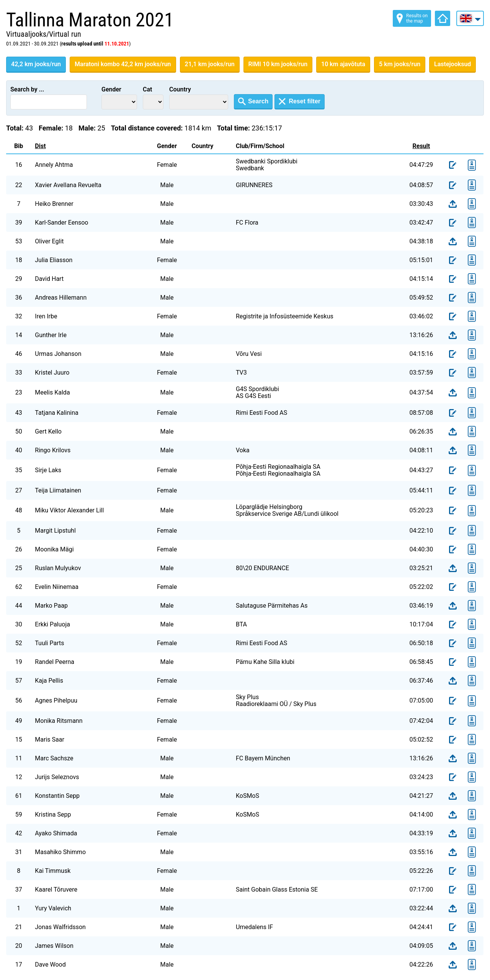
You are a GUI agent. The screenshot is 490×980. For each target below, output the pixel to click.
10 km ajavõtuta (343, 64)
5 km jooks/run (400, 64)
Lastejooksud (452, 64)
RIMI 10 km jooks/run (278, 64)
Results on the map (417, 18)
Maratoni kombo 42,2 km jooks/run (123, 64)
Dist (40, 146)
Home (443, 18)
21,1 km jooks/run (210, 64)
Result (421, 146)
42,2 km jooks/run (36, 64)
